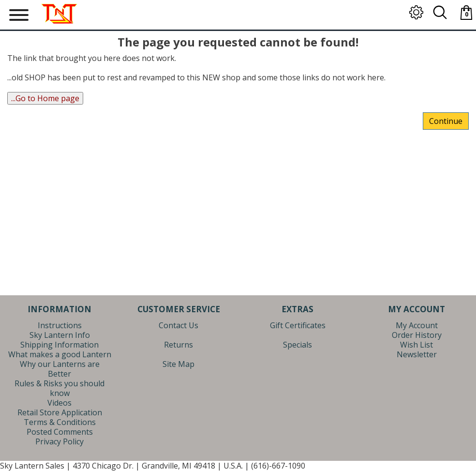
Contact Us (178, 325)
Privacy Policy (59, 441)
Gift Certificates (298, 325)
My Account (417, 325)
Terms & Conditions (60, 422)
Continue (446, 121)
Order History (417, 335)
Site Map (178, 364)
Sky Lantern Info (60, 335)
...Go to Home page (45, 98)
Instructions (60, 325)
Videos (59, 403)
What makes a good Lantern (60, 354)
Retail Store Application (60, 412)
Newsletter (417, 354)
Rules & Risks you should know (59, 388)
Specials (297, 345)
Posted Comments (60, 432)
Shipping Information (59, 345)
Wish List (416, 345)
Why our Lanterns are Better (60, 369)
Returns (178, 345)
